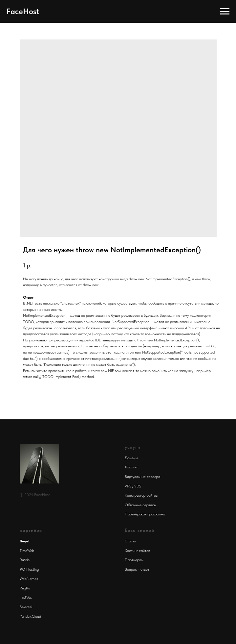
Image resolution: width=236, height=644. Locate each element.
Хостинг (131, 467)
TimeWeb (27, 551)
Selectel (26, 607)
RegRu (25, 588)
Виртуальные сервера (142, 477)
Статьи (130, 541)
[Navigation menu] (225, 12)
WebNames (29, 579)
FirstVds (26, 597)
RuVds (25, 560)
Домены (131, 458)
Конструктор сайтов (141, 495)
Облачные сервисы (140, 505)
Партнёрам (134, 560)
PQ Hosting (29, 569)
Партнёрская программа (145, 514)
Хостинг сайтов (137, 551)
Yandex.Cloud (30, 616)
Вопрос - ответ (137, 569)
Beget (25, 541)
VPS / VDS (133, 486)
